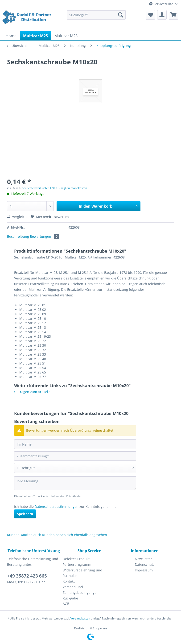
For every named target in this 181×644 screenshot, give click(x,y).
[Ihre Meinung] (75, 483)
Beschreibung (18, 236)
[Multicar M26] (66, 36)
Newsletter (143, 559)
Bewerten (58, 217)
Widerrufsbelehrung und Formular (82, 573)
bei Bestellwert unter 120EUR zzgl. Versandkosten (54, 188)
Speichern (25, 514)
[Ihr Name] (75, 444)
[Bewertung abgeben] (75, 468)
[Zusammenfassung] (75, 456)
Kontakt (69, 581)
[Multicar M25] (35, 36)
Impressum (144, 570)
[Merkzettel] (150, 15)
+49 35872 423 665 (27, 576)
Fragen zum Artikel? (32, 392)
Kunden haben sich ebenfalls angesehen (75, 535)
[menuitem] (96, 17)
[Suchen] (121, 15)
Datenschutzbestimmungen (57, 507)
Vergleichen (19, 217)
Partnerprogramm (77, 564)
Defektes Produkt (76, 559)
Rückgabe (70, 598)
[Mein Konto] (162, 15)
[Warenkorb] (173, 15)
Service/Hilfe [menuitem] (162, 4)
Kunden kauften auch (24, 535)
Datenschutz (145, 564)
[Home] (11, 36)
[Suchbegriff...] (96, 15)
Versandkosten (80, 618)
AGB (66, 604)
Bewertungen (45, 236)
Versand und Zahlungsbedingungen (81, 590)
